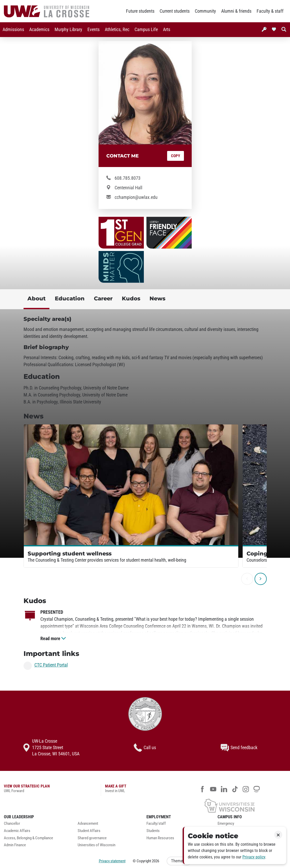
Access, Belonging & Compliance (28, 838)
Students (153, 831)
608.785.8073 (128, 178)
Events (94, 30)
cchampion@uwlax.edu (136, 197)
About (36, 298)
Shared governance (92, 838)
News (157, 298)
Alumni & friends (236, 11)
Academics (39, 30)
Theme (179, 861)
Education (70, 298)
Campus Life (146, 30)
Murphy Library (68, 30)
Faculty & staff (270, 11)
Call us (145, 748)
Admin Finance (15, 845)
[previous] (247, 579)
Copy (176, 156)
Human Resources (160, 838)
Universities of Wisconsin (96, 845)
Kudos (131, 298)
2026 (155, 861)
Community (205, 11)
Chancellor (12, 824)
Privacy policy (254, 857)
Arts (167, 30)
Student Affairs (89, 831)
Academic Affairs (17, 831)
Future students (140, 11)
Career (103, 298)
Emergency (226, 824)
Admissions (13, 30)
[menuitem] (13, 30)
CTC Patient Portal (51, 665)
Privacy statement (112, 861)
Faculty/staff (156, 824)
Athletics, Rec (117, 30)
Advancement (88, 824)
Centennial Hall (128, 188)
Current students (175, 11)
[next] (261, 579)
